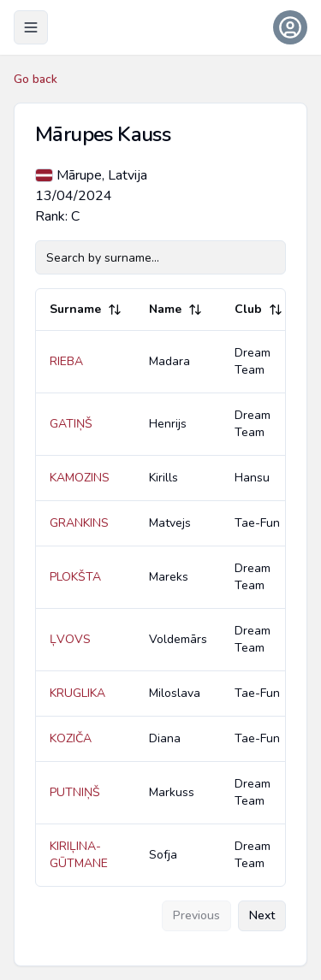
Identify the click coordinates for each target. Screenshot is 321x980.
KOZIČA (71, 738)
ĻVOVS (70, 639)
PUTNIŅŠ (75, 792)
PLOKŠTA (75, 577)
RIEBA (66, 361)
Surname (86, 309)
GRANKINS (79, 523)
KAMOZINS (80, 478)
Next (262, 915)
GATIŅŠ (71, 424)
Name (175, 309)
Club (259, 309)
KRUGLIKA (77, 693)
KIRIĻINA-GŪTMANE (79, 855)
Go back (36, 79)
